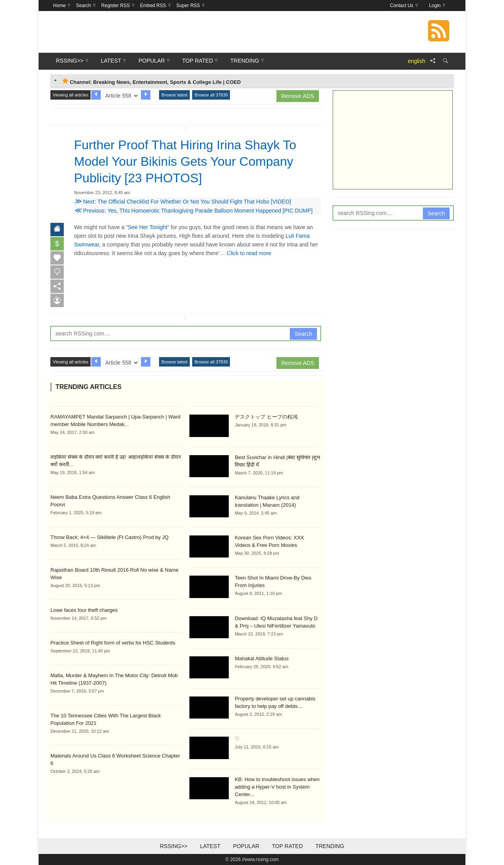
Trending (330, 846)
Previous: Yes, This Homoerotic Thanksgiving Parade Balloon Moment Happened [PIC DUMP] (193, 211)
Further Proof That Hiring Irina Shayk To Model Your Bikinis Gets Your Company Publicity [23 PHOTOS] (185, 161)
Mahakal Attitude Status (262, 658)
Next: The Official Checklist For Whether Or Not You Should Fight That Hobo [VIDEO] (183, 202)
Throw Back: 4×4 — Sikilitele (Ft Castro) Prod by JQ (109, 537)
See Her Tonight (148, 227)
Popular (246, 846)
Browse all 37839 (211, 95)
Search (303, 334)
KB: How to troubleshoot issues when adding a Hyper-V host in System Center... (277, 787)
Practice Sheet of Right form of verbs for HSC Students (113, 643)
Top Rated (287, 846)
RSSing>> (174, 846)
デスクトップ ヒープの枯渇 (266, 417)
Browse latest (174, 95)
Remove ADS (298, 96)
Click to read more (249, 253)
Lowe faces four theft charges (84, 610)
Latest (210, 846)
